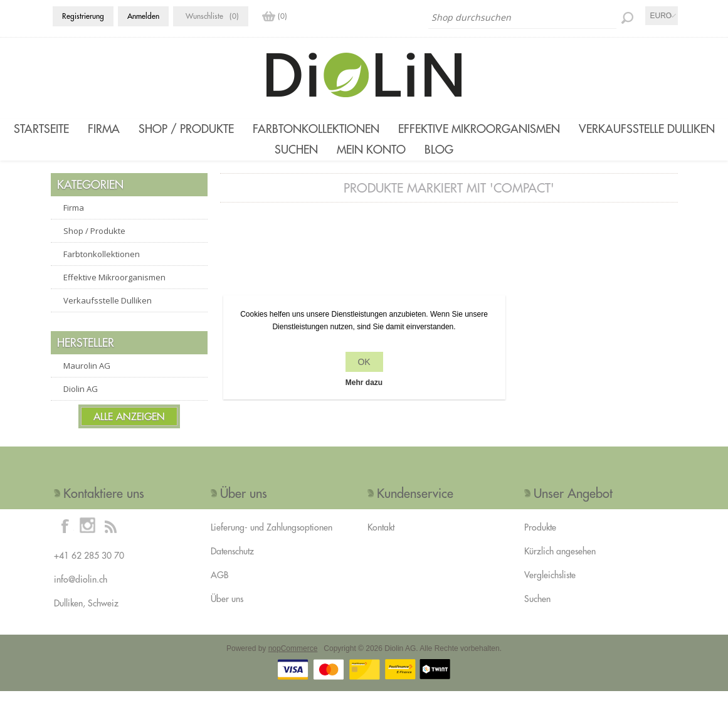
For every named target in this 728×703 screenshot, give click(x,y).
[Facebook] (65, 537)
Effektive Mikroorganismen (479, 129)
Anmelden (143, 16)
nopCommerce (293, 660)
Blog (439, 156)
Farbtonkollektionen (316, 129)
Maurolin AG (87, 378)
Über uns (227, 611)
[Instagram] (88, 537)
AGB (219, 587)
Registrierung (83, 16)
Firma (104, 129)
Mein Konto (371, 156)
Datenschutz (232, 563)
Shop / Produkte (186, 129)
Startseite (41, 129)
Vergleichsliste (550, 587)
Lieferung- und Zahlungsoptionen (272, 539)
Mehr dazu (364, 383)
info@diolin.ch (81, 591)
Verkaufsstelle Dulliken (647, 129)
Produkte (540, 539)
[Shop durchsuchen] (522, 18)
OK (364, 362)
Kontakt (381, 539)
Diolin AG (81, 401)
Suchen (296, 156)
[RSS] (110, 537)
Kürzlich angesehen (560, 563)
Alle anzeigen (129, 428)
